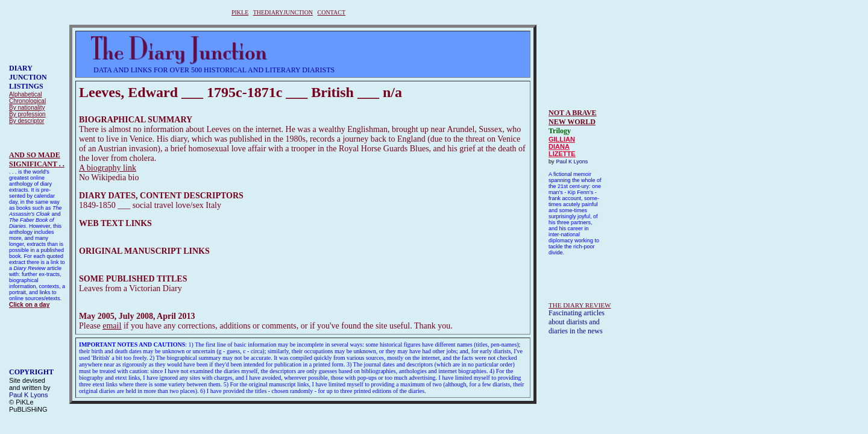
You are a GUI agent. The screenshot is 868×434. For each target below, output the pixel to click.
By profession (27, 114)
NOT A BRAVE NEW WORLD (573, 117)
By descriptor (27, 121)
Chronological (27, 101)
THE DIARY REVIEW (580, 305)
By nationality (27, 108)
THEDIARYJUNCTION (283, 12)
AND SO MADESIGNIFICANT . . (37, 159)
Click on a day (29, 305)
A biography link (108, 168)
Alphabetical (25, 94)
